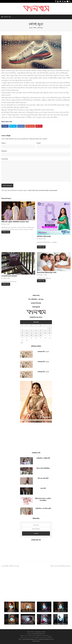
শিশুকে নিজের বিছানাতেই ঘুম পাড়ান (47, 273)
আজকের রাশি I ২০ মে (43, 352)
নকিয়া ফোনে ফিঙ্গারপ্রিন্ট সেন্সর (60, 566)
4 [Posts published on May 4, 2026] (31, 331)
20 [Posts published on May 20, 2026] (41, 335)
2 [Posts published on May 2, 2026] (22, 331)
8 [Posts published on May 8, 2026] (50, 331)
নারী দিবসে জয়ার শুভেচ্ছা (44, 236)
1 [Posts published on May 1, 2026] (50, 328)
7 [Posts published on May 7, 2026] (45, 331)
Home (31, 28)
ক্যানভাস (43, 632)
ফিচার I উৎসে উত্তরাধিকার (43, 468)
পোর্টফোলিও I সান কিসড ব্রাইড (43, 508)
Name (4, 143)
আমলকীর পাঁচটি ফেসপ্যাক (10, 566)
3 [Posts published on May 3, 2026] (27, 331)
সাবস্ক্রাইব (36, 533)
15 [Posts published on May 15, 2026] (50, 333)
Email (39, 143)
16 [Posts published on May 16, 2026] (22, 335)
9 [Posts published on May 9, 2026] (22, 333)
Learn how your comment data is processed (42, 190)
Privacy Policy (36, 641)
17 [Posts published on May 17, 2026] (27, 335)
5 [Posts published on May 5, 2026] (36, 331)
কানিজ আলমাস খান (40, 634)
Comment (5, 159)
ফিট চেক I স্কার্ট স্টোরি (43, 478)
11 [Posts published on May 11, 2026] (31, 333)
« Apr (22, 343)
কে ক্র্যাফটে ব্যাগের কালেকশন (9, 276)
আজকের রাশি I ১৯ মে (43, 362)
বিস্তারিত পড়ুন (6, 232)
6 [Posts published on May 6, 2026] (41, 331)
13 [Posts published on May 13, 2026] (41, 333)
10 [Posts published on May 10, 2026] (27, 333)
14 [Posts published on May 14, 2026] (45, 333)
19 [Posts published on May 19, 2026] (36, 335)
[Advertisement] (36, 437)
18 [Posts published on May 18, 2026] (31, 335)
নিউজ (35, 28)
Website (4, 151)
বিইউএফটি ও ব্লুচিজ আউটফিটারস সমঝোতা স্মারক (15, 222)
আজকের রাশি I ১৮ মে (43, 372)
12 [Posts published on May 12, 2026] (36, 333)
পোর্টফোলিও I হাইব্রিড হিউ (43, 458)
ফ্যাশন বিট (43, 488)
